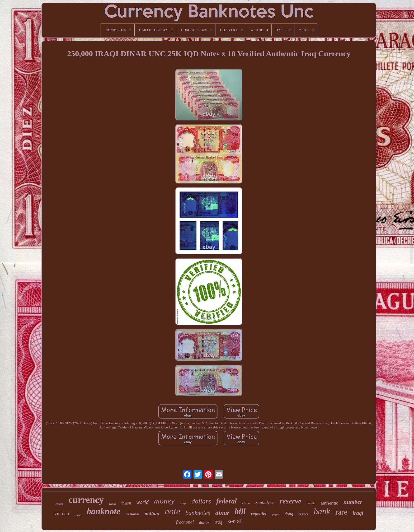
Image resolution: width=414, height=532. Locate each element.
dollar (204, 522)
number (353, 502)
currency (86, 500)
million (152, 513)
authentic (329, 503)
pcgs (183, 503)
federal (227, 501)
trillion (126, 503)
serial (234, 521)
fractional (185, 522)
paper (276, 514)
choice (59, 504)
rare (341, 512)
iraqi (358, 513)
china (246, 503)
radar (113, 504)
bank (322, 511)
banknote (104, 511)
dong (289, 514)
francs (304, 514)
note (173, 511)
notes (79, 515)
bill (240, 512)
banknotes (198, 513)
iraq (218, 522)
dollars (201, 501)
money (164, 501)
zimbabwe (265, 502)
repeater (259, 514)
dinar (222, 513)
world (142, 502)
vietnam (62, 513)
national (132, 514)
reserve (290, 501)
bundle (311, 503)
